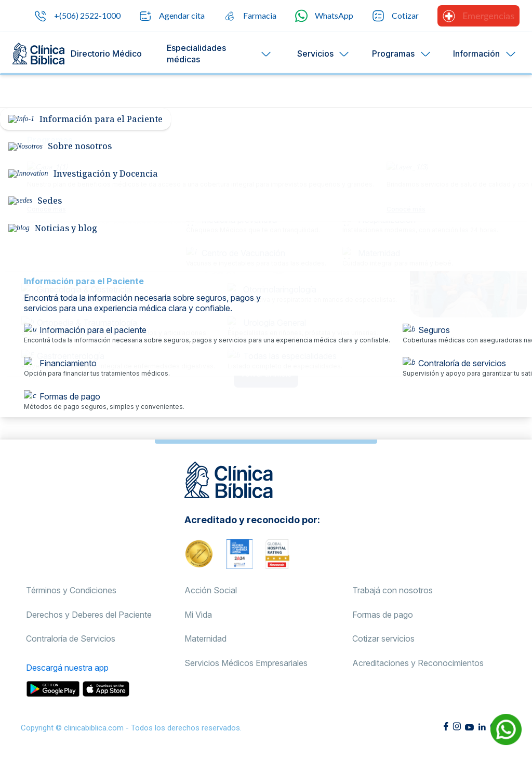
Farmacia (250, 16)
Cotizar (395, 16)
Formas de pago (383, 615)
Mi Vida (198, 615)
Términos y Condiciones (71, 590)
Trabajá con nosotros (393, 590)
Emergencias (478, 16)
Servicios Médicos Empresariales (246, 663)
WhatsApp (324, 16)
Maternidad (205, 639)
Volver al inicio (266, 373)
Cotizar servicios (383, 639)
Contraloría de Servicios (71, 639)
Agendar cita (172, 16)
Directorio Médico (106, 54)
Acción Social (211, 590)
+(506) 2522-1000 (77, 16)
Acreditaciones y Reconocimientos (418, 663)
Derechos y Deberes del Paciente (89, 615)
